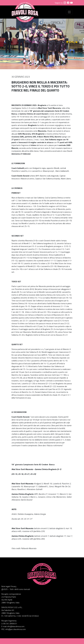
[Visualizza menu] (69, 12)
